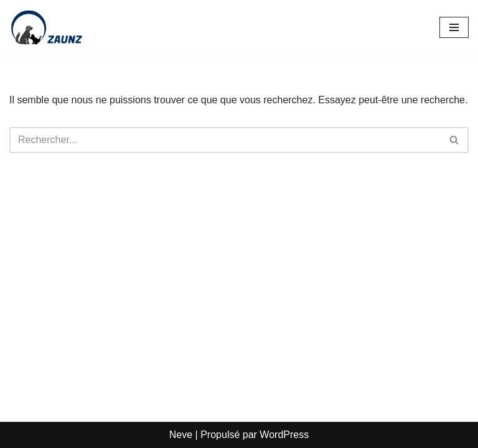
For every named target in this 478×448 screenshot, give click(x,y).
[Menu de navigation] (454, 27)
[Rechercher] (225, 140)
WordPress (284, 435)
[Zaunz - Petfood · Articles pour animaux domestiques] (47, 27)
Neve (181, 435)
